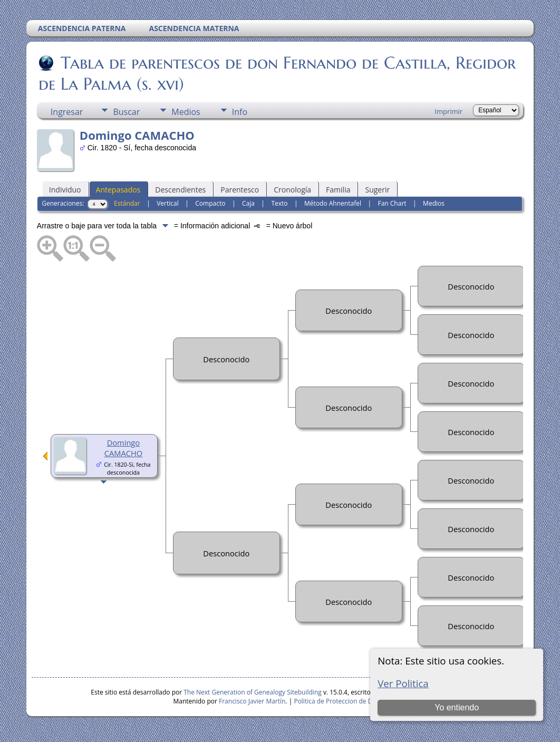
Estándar (127, 203)
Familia (338, 190)
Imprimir (448, 111)
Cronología (292, 190)
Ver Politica (403, 683)
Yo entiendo (457, 707)
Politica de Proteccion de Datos (339, 701)
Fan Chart (392, 203)
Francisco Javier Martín (252, 701)
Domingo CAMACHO (123, 448)
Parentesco (240, 190)
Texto (279, 203)
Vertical (168, 203)
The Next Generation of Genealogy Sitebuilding (253, 692)
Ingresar (67, 112)
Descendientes (180, 190)
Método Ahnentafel (333, 203)
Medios (186, 112)
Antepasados (118, 190)
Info (240, 112)
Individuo (65, 190)
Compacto (210, 203)
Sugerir (377, 190)
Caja (248, 203)
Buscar (126, 112)
